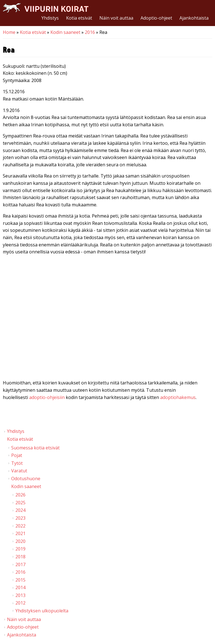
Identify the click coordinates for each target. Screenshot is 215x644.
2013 (20, 595)
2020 (20, 541)
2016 (90, 32)
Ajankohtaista (194, 18)
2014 (20, 587)
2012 (20, 603)
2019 (20, 549)
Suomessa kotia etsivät (35, 448)
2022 (20, 526)
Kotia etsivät (79, 18)
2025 (20, 503)
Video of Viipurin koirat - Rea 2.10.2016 (107, 319)
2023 (20, 518)
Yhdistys (50, 18)
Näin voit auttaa (116, 18)
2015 (20, 580)
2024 (20, 510)
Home (9, 32)
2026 (20, 495)
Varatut (19, 471)
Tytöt (17, 463)
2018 (20, 557)
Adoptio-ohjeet (156, 18)
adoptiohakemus (178, 397)
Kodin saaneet (65, 32)
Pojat (17, 455)
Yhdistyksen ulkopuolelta (42, 611)
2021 (20, 533)
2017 (20, 564)
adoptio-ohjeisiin (47, 397)
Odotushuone (26, 479)
